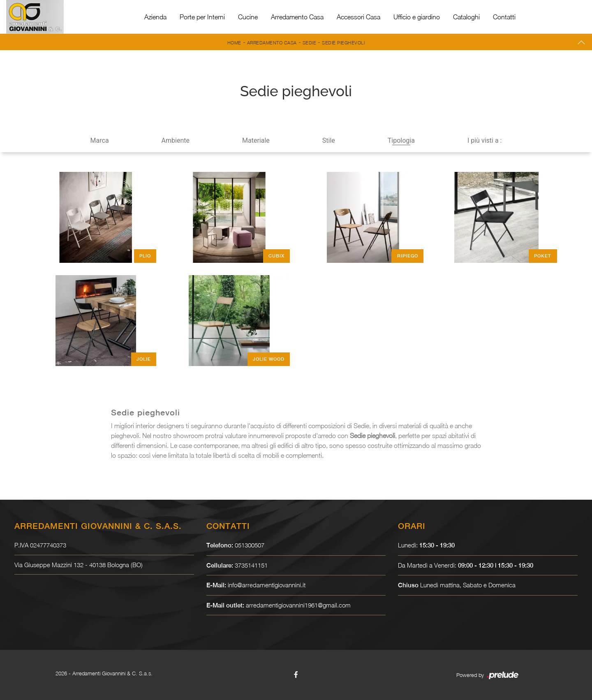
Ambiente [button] (176, 140)
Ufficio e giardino (417, 17)
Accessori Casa (358, 17)
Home (234, 43)
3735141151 (251, 565)
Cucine (248, 17)
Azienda (155, 17)
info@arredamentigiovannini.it (267, 585)
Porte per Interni (202, 17)
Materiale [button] (256, 140)
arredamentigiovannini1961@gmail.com (298, 605)
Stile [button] (329, 140)
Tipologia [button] (401, 140)
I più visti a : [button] (485, 140)
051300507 (250, 545)
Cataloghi (466, 17)
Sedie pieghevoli (343, 43)
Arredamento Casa (297, 17)
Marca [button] (100, 140)
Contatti (504, 17)
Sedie (310, 43)
